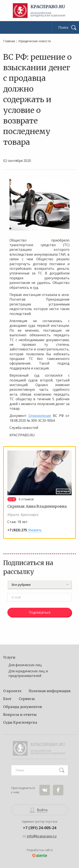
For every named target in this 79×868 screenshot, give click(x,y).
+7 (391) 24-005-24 (40, 828)
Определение (40, 416)
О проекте (12, 691)
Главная (9, 41)
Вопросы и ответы (20, 715)
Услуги (9, 657)
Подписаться (40, 612)
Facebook (58, 790)
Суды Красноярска (20, 722)
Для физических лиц (25, 665)
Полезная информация (50, 691)
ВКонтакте (45, 790)
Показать (35, 530)
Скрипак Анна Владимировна (37, 506)
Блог (7, 699)
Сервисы (27, 699)
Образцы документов (23, 707)
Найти (62, 770)
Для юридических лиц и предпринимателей (28, 673)
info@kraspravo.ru (42, 836)
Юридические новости (35, 41)
